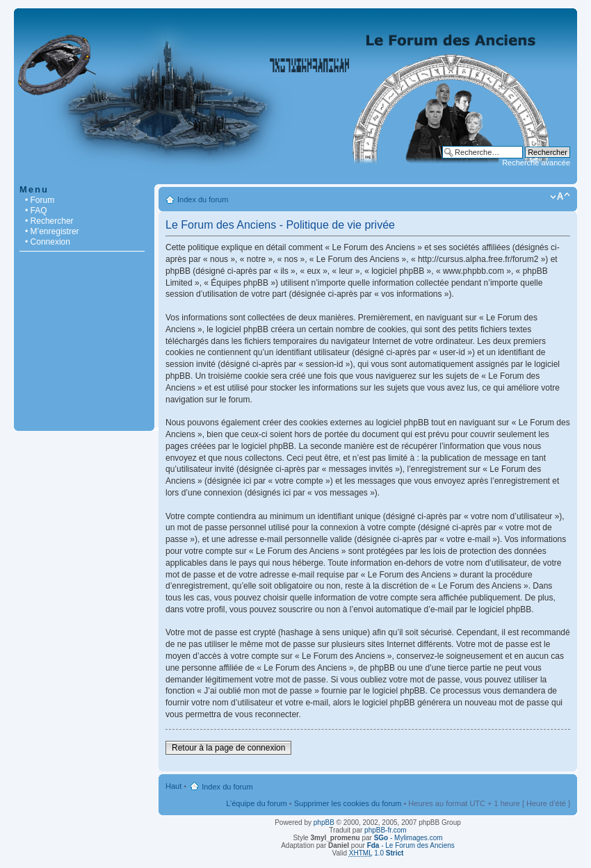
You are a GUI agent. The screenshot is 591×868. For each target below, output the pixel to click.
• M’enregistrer (52, 231)
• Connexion (48, 242)
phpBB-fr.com (386, 830)
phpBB (324, 822)
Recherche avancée (536, 163)
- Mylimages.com (408, 838)
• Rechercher (49, 221)
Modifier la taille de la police (560, 197)
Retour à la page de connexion (228, 748)
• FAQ (36, 211)
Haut (173, 786)
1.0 (377, 853)
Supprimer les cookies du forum (348, 803)
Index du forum (203, 199)
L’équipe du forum (256, 803)
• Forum (40, 200)
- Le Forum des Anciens (411, 845)
